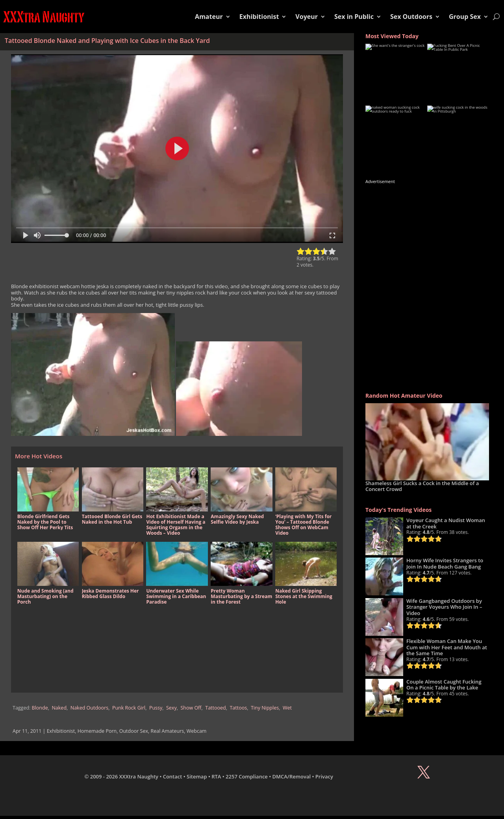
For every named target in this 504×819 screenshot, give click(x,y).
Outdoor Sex (134, 731)
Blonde (40, 708)
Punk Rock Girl (129, 708)
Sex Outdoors (411, 17)
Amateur (209, 17)
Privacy (324, 776)
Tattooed (215, 708)
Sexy (171, 708)
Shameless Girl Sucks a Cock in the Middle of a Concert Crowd (422, 486)
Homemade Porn (97, 731)
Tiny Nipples (265, 708)
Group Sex (465, 17)
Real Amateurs (167, 731)
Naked (59, 708)
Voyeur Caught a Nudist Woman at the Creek (446, 523)
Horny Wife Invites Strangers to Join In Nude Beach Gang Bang (445, 563)
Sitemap (197, 776)
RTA (216, 776)
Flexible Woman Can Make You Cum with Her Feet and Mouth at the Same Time (447, 647)
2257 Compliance (247, 776)
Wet (287, 708)
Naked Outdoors (89, 708)
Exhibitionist (259, 17)
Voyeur (307, 17)
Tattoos (238, 708)
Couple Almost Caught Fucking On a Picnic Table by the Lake (444, 685)
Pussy (156, 708)
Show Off (191, 708)
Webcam (197, 731)
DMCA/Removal (292, 776)
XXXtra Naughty (139, 776)
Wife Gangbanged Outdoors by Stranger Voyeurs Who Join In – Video (444, 607)
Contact (173, 776)
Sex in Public (354, 17)
